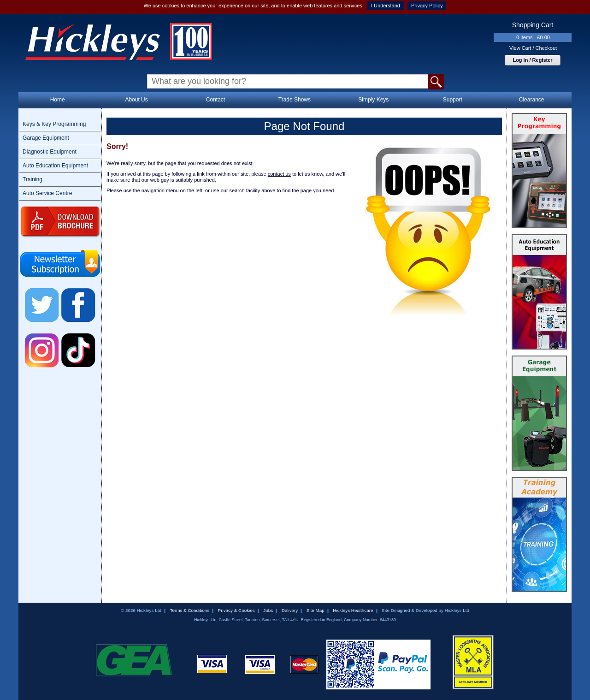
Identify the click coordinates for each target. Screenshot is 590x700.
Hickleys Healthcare (353, 610)
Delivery (290, 610)
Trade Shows (295, 100)
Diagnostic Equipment (50, 152)
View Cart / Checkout (533, 48)
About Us (136, 100)
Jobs (268, 610)
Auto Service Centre (47, 193)
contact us (279, 174)
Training (32, 179)
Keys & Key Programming (54, 124)
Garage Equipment (46, 138)
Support (453, 100)
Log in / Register (532, 60)
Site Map (316, 610)
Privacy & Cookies (236, 610)
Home (58, 100)
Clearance (532, 100)
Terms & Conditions (189, 610)
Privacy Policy (427, 6)
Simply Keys (373, 100)
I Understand (386, 6)
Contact (215, 100)
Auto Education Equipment (55, 166)
